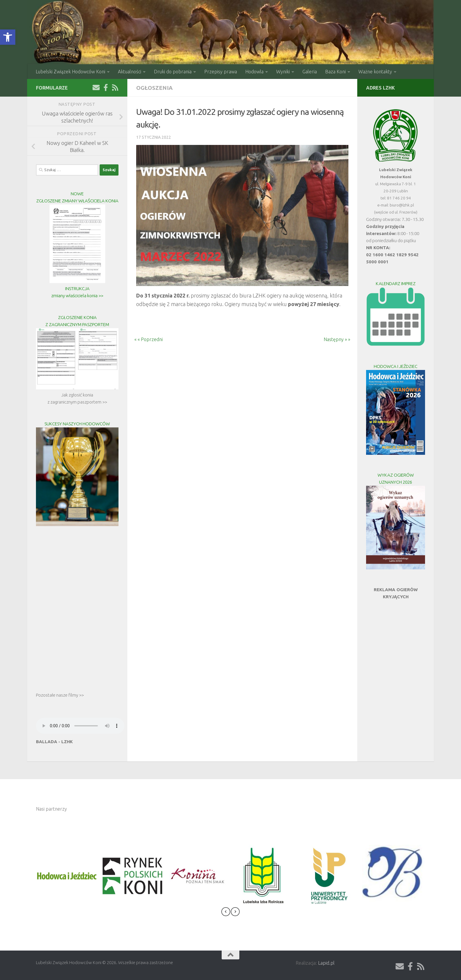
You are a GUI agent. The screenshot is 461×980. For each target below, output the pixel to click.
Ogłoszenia (154, 88)
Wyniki (283, 72)
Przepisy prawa (221, 72)
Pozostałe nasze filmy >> (60, 695)
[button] (8, 37)
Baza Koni (335, 72)
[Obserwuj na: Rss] (115, 87)
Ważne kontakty (375, 72)
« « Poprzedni (145, 339)
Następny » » (340, 339)
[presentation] (226, 913)
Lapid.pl (326, 963)
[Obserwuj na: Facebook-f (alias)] (106, 87)
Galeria (310, 72)
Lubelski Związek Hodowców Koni (70, 72)
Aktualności (130, 72)
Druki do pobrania (173, 72)
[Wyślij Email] (96, 87)
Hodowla (254, 72)
